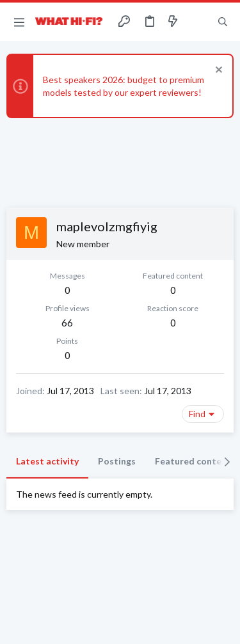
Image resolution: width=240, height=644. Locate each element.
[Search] (223, 22)
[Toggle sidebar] (198, 22)
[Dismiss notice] (217, 71)
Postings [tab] (117, 461)
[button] (19, 22)
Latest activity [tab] (47, 461)
